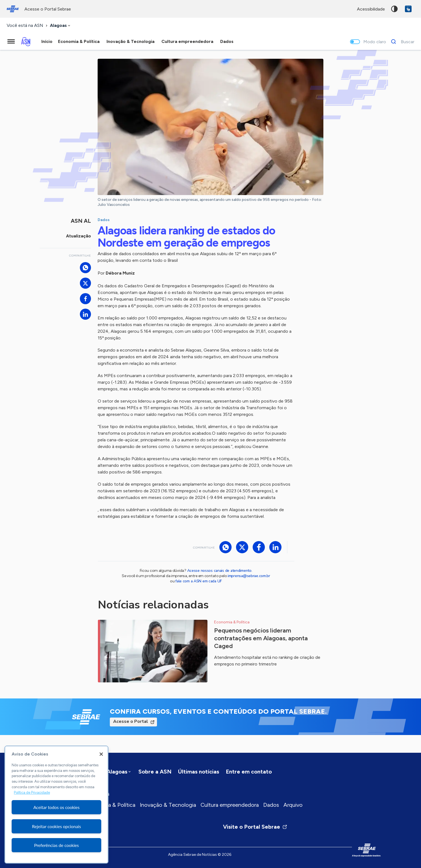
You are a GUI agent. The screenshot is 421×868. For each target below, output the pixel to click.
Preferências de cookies (56, 845)
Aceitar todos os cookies (56, 807)
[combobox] (61, 26)
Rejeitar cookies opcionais (56, 826)
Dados (271, 805)
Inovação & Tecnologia (168, 805)
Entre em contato (249, 772)
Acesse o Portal (131, 721)
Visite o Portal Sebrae (255, 827)
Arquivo (293, 805)
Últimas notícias (199, 772)
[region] (56, 805)
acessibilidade (371, 9)
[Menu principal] (11, 42)
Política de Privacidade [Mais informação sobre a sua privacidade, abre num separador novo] (32, 793)
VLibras (408, 9)
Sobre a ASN (155, 772)
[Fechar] (101, 754)
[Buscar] (401, 42)
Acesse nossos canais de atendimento (219, 571)
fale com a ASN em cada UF (199, 581)
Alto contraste (394, 9)
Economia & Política (111, 805)
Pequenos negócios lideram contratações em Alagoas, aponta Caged (261, 638)
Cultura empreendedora (230, 805)
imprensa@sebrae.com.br (249, 576)
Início (47, 41)
